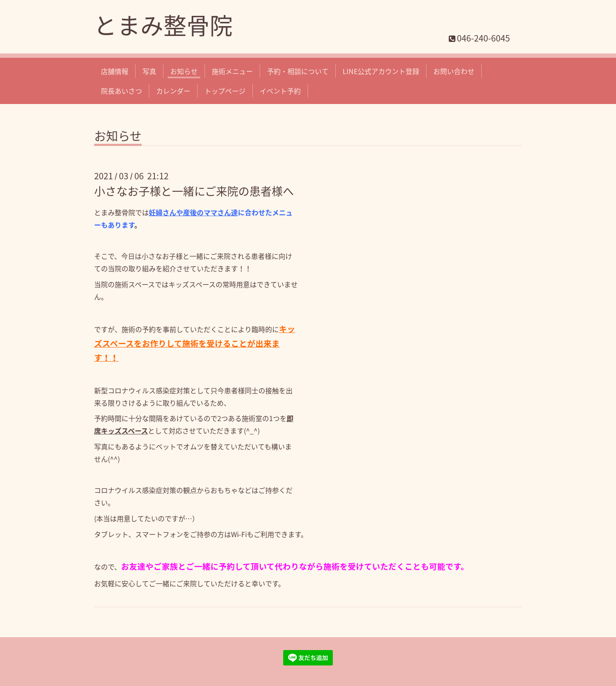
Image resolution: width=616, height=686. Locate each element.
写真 (149, 71)
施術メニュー (232, 71)
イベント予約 (280, 91)
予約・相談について (298, 71)
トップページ (225, 91)
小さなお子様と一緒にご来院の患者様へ (194, 191)
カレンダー (173, 91)
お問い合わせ (454, 71)
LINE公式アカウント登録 (381, 71)
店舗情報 (115, 71)
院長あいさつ (121, 91)
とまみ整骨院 (163, 25)
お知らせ (184, 71)
